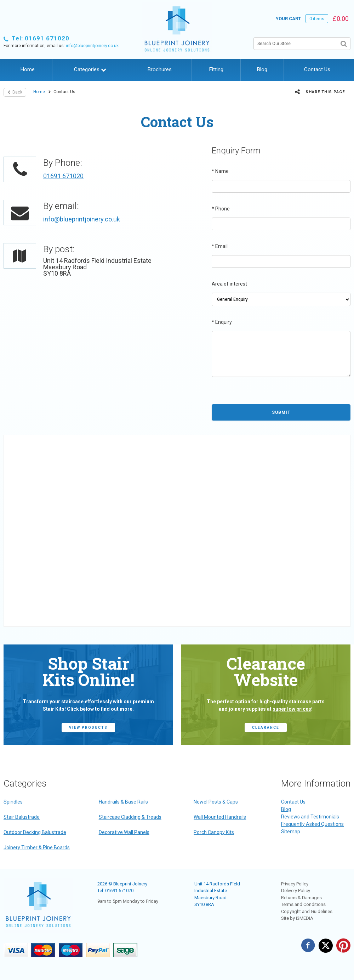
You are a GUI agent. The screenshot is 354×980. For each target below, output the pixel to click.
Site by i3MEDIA (297, 918)
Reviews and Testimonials (310, 817)
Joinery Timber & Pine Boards (37, 847)
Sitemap (291, 832)
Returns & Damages (301, 898)
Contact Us (317, 69)
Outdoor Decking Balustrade (35, 832)
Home (28, 69)
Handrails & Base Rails (123, 802)
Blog (262, 69)
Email (220, 246)
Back (15, 92)
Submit (281, 412)
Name (220, 171)
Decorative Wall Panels (124, 832)
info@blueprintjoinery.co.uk (92, 46)
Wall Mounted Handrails (220, 817)
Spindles (13, 802)
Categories (90, 69)
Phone (221, 209)
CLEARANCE (266, 728)
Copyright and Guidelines (307, 911)
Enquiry (222, 322)
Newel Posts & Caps (216, 802)
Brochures (160, 69)
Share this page (320, 92)
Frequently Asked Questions (312, 824)
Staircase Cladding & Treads (130, 817)
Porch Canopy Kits (214, 832)
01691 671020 (63, 176)
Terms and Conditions (303, 904)
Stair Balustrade (22, 817)
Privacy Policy (295, 884)
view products (88, 728)
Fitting (216, 69)
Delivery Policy (296, 891)
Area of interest (229, 284)
